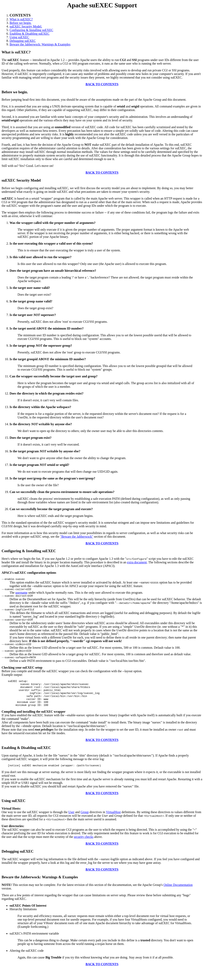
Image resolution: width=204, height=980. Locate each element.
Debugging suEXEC (23, 41)
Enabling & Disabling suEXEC (29, 34)
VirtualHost (113, 823)
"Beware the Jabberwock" (77, 537)
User (71, 823)
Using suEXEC (19, 37)
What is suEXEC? (21, 19)
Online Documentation (178, 896)
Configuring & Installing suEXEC (31, 30)
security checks (84, 848)
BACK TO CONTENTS (102, 84)
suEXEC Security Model (21, 180)
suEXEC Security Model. (26, 26)
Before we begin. (21, 23)
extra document (137, 562)
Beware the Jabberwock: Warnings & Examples (40, 44)
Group (85, 823)
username (21, 594)
